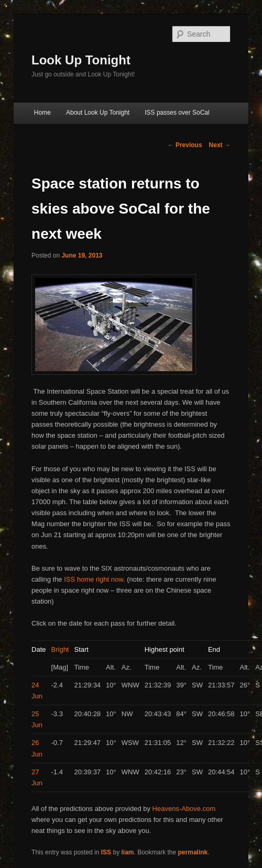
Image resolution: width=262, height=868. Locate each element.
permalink (193, 852)
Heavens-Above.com (184, 809)
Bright (60, 649)
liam (127, 852)
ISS (106, 852)
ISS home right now (94, 579)
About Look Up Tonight (98, 113)
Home (42, 113)
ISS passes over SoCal (177, 113)
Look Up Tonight (81, 60)
